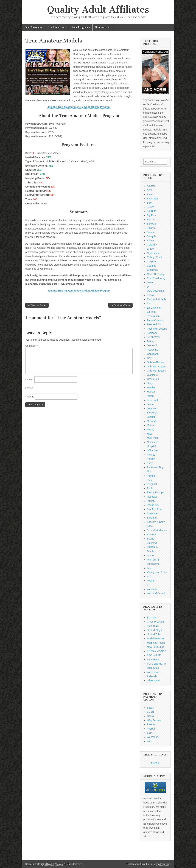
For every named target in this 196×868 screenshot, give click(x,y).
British (150, 241)
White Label (153, 680)
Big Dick (151, 215)
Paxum (151, 724)
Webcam (152, 589)
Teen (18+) (153, 560)
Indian (150, 396)
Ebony (150, 295)
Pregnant (152, 484)
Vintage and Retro (157, 572)
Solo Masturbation (157, 530)
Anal (149, 190)
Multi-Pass (153, 438)
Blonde (151, 232)
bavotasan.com (163, 864)
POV (150, 480)
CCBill (150, 712)
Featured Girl (154, 324)
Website (30, 397)
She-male (152, 513)
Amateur (152, 186)
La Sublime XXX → (120, 305)
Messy (150, 429)
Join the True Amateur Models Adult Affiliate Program (79, 107)
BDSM (150, 207)
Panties (151, 455)
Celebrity (152, 245)
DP (149, 287)
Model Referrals (156, 639)
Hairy (150, 383)
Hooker (151, 392)
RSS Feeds (153, 659)
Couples (151, 266)
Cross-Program (155, 622)
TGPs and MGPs (156, 664)
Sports (150, 539)
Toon (150, 568)
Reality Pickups (155, 492)
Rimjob (151, 501)
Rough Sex (153, 505)
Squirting (152, 543)
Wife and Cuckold (157, 593)
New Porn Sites (155, 647)
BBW (150, 203)
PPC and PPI (154, 655)
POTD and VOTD (157, 651)
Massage (152, 421)
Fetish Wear (154, 337)
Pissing (151, 476)
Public (150, 488)
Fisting (151, 341)
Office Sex (153, 450)
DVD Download (155, 291)
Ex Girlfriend (154, 308)
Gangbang (153, 354)
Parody (151, 459)
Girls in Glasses (156, 362)
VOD (150, 576)
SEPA (150, 733)
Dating (150, 282)
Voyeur (151, 581)
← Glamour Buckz (37, 305)
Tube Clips (153, 668)
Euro (150, 303)
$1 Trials (152, 618)
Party (150, 463)
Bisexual (152, 224)
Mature (151, 425)
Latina (150, 404)
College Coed (154, 257)
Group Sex (153, 379)
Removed (101, 27)
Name (30, 380)
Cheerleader (154, 253)
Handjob (152, 388)
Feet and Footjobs (157, 329)
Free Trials (153, 626)
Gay (149, 358)
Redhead (152, 497)
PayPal (151, 729)
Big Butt (151, 211)
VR (149, 585)
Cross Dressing (155, 274)
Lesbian (151, 417)
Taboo (150, 555)
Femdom (152, 333)
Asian (150, 194)
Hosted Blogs (154, 630)
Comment (32, 346)
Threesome (153, 564)
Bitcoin (151, 708)
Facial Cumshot (156, 320)
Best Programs (33, 27)
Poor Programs (81, 27)
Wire (149, 741)
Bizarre (151, 228)
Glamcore (152, 375)
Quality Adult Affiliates (98, 10)
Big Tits (151, 220)
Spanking (152, 535)
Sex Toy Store (155, 509)
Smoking (152, 518)
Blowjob (151, 236)
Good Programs (57, 27)
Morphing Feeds (156, 643)
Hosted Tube (154, 634)
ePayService (154, 720)
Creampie (152, 270)
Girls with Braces (156, 367)
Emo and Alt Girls (156, 299)
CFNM (150, 249)
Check (150, 716)
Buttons (155, 763)
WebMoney (153, 737)
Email (29, 388)
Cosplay (151, 261)
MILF (150, 434)
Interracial (152, 400)
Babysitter (152, 199)
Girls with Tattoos (156, 371)
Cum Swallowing (156, 278)
